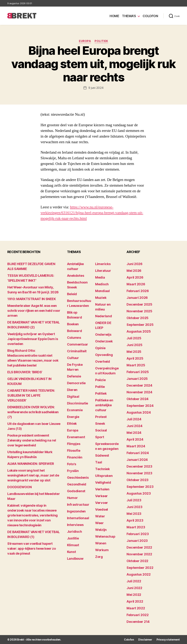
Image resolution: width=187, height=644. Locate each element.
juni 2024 (134, 426)
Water (100, 516)
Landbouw (75, 559)
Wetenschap (105, 536)
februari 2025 (138, 372)
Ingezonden (76, 511)
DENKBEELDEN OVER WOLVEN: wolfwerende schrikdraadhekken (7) (33, 412)
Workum (102, 550)
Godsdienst (76, 491)
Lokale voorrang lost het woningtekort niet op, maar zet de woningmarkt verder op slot (33, 475)
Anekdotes (76, 276)
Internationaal (78, 518)
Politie (100, 387)
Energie (73, 417)
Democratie (76, 383)
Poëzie (100, 380)
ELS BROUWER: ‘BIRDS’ (25, 372)
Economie (75, 410)
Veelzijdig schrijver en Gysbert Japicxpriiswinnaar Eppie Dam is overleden (33, 339)
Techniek (102, 469)
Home (114, 16)
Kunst (71, 552)
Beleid (72, 294)
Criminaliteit (77, 351)
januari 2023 (137, 541)
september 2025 (140, 325)
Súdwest (102, 455)
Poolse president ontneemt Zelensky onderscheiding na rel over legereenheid (32, 440)
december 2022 (139, 547)
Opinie (100, 348)
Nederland (104, 316)
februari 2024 (138, 453)
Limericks (103, 264)
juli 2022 (134, 581)
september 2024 (140, 406)
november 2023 (139, 473)
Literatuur (103, 271)
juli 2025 (134, 338)
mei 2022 (134, 595)
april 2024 (135, 439)
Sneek (100, 424)
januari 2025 (137, 379)
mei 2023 (134, 514)
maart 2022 (136, 608)
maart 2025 (136, 365)
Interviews (75, 525)
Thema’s (129, 16)
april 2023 (135, 520)
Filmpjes (74, 444)
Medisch (102, 284)
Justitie (73, 538)
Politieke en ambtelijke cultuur (104, 405)
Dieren (72, 390)
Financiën (75, 457)
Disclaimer (145, 640)
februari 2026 (138, 291)
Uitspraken (104, 476)
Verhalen (102, 489)
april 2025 (135, 358)
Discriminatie (78, 403)
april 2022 (135, 601)
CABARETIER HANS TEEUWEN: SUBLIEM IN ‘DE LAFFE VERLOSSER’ (31, 395)
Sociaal (101, 430)
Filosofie (74, 451)
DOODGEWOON (20, 487)
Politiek (101, 41)
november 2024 (139, 392)
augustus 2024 (139, 412)
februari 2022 (138, 615)
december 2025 (139, 304)
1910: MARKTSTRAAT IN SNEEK (32, 299)
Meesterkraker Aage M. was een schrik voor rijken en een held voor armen (34, 311)
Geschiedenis (78, 478)
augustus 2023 (139, 493)
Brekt (21, 640)
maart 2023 (136, 527)
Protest (101, 417)
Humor (72, 498)
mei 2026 (134, 271)
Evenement (76, 437)
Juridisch (75, 532)
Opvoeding (104, 355)
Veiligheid (103, 482)
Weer (99, 523)
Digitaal (73, 397)
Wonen (101, 543)
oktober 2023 (138, 480)
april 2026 (135, 277)
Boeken (73, 324)
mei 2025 (134, 352)
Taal (99, 462)
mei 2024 (134, 433)
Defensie (74, 376)
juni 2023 (134, 507)
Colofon (150, 16)
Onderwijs (103, 334)
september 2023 (140, 487)
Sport (100, 437)
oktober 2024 (138, 399)
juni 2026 (134, 264)
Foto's (72, 464)
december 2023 (139, 466)
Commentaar (78, 344)
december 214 (138, 622)
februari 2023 (138, 534)
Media (100, 277)
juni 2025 (134, 345)
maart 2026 (136, 284)
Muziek (101, 298)
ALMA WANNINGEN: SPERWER (31, 464)
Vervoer (102, 503)
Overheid (103, 361)
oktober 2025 (138, 318)
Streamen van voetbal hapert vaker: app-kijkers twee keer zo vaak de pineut (32, 548)
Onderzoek (104, 341)
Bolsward (75, 331)
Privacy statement (168, 640)
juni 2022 (134, 588)
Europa (85, 41)
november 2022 (139, 554)
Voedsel (102, 509)
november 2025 (139, 311)
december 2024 (139, 385)
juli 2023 (134, 500)
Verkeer (101, 496)
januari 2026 (137, 298)
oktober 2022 (137, 561)
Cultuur (73, 358)
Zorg (99, 557)
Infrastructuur (78, 505)
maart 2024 (136, 446)
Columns (74, 338)
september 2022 (140, 568)
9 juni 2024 (96, 88)
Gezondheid (77, 484)
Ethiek (72, 424)
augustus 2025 (139, 331)
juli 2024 (134, 419)
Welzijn (101, 530)
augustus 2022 (139, 574)
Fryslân (73, 471)
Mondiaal (102, 291)
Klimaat (73, 545)
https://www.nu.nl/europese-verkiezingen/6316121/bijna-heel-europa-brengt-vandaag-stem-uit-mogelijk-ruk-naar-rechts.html (92, 213)
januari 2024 (137, 460)
